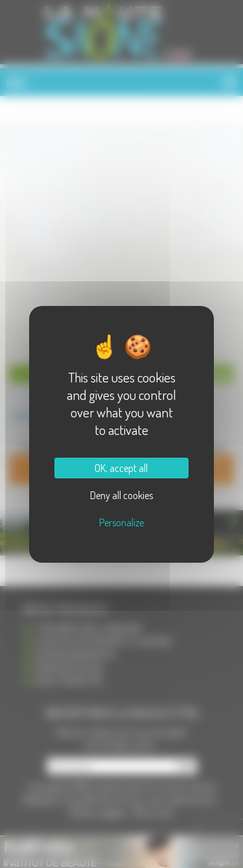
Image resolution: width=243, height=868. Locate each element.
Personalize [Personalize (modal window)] (121, 522)
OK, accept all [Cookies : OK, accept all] (121, 468)
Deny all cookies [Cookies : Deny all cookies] (121, 495)
